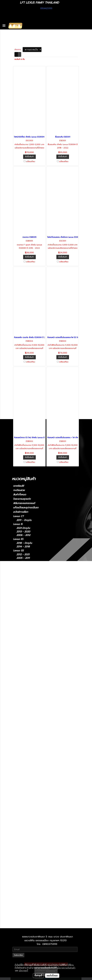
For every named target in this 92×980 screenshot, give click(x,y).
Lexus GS (18, 551)
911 (18, 712)
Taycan (20, 733)
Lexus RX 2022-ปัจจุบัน (32, 896)
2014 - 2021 (23, 566)
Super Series (24, 752)
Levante (21, 767)
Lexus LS (18, 593)
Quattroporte (24, 771)
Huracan (21, 674)
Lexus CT (18, 516)
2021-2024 (22, 581)
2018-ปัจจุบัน (23, 589)
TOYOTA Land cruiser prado (29, 662)
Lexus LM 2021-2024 (31, 829)
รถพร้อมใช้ (19, 486)
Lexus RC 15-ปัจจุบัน (31, 878)
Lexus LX (22, 853)
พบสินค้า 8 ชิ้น (20, 59)
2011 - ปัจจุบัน (24, 520)
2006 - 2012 (23, 535)
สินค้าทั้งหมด (20, 495)
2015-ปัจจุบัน (23, 608)
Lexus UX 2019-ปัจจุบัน (32, 903)
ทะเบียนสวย (19, 490)
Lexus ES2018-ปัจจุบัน (32, 793)
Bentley (17, 681)
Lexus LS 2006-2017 (31, 846)
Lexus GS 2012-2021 (31, 807)
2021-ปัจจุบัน (23, 528)
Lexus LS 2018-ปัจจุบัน (32, 850)
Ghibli (20, 775)
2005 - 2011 (23, 558)
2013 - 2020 (23, 532)
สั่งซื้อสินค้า (29, 157)
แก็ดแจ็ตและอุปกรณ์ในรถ (26, 508)
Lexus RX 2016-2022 (31, 892)
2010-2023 (22, 646)
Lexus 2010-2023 (29, 914)
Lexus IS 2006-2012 (31, 818)
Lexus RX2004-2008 (31, 885)
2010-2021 (22, 925)
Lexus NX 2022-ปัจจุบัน (33, 871)
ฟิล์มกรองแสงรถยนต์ (24, 503)
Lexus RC (18, 604)
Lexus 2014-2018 (29, 797)
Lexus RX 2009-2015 (31, 889)
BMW (16, 650)
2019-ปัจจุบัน (23, 635)
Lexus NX (19, 562)
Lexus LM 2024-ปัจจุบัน (33, 832)
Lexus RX (18, 612)
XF (18, 745)
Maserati (18, 760)
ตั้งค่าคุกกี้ (38, 976)
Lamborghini (20, 666)
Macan (20, 726)
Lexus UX (19, 631)
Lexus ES (18, 539)
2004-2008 (23, 616)
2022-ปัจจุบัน (23, 570)
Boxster (21, 719)
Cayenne (21, 730)
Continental (23, 689)
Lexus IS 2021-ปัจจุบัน (32, 814)
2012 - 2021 (23, 555)
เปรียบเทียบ (31, 162)
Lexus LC (18, 585)
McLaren (18, 748)
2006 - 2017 (23, 600)
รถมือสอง (18, 778)
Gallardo (21, 678)
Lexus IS (18, 524)
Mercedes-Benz (22, 700)
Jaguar (17, 737)
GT (21, 696)
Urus (19, 670)
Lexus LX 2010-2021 (31, 857)
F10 (18, 654)
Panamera (22, 722)
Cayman (21, 715)
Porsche (18, 704)
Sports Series (24, 756)
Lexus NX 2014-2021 (31, 868)
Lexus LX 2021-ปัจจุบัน (32, 860)
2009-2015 (22, 620)
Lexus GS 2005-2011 (31, 804)
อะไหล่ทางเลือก (21, 512)
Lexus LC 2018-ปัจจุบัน (32, 839)
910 (18, 708)
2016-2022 (22, 623)
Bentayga (22, 685)
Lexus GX (19, 638)
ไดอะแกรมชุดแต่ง (22, 499)
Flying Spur (26, 693)
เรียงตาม (19, 50)
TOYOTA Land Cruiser (26, 658)
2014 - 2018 (23, 547)
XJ (18, 741)
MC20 (20, 764)
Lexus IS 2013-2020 (31, 821)
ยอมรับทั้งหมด (52, 976)
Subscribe (18, 955)
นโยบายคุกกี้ (23, 971)
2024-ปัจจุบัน (23, 577)
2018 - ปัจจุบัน (24, 543)
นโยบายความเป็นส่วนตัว (66, 968)
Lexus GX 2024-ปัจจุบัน (33, 910)
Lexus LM (19, 573)
